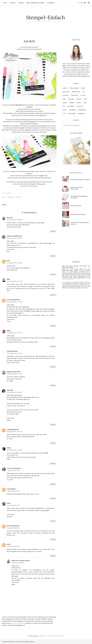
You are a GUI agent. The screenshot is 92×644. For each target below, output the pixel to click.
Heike (9, 331)
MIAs (86, 99)
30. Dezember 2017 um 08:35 (14, 220)
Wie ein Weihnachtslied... (78, 214)
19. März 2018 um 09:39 (18, 563)
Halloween (71, 106)
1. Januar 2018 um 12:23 (13, 471)
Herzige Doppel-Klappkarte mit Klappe (79, 197)
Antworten (53, 231)
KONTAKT (61, 636)
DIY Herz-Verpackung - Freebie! (80, 180)
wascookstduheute (13, 300)
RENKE (83, 88)
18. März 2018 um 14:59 (13, 546)
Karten (18, 197)
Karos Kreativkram (13, 526)
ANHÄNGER (73, 110)
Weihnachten (76, 92)
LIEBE (64, 99)
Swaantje (10, 390)
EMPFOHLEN (75, 95)
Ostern (83, 95)
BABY (85, 103)
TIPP (64, 114)
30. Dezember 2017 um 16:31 (14, 353)
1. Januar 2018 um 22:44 (13, 491)
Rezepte (79, 99)
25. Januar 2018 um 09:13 (13, 528)
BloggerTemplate (30, 642)
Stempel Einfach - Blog (13, 642)
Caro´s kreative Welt (14, 468)
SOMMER (72, 103)
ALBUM (65, 103)
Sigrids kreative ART (14, 372)
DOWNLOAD (81, 114)
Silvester (80, 106)
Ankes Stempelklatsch (14, 236)
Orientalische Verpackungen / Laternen (80, 223)
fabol (8, 503)
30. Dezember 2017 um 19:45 (14, 374)
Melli (8, 279)
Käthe (9, 448)
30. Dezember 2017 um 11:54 (14, 333)
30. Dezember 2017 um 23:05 (14, 450)
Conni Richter (11, 489)
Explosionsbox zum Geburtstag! (77, 188)
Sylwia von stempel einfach (21, 561)
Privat (65, 110)
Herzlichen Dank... (76, 206)
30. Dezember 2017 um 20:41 (14, 392)
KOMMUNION (82, 110)
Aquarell (11, 197)
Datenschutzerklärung (18, 623)
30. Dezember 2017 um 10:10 (14, 281)
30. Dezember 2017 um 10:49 (14, 302)
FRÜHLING (71, 99)
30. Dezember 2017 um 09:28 (14, 263)
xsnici (9, 544)
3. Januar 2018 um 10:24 (13, 505)
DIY (84, 92)
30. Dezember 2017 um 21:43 (14, 432)
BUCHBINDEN (72, 114)
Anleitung (66, 92)
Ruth (8, 261)
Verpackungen (74, 88)
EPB (64, 106)
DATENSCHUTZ (52, 636)
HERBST (79, 103)
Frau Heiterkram (12, 351)
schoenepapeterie (13, 429)
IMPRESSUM (43, 636)
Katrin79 (10, 218)
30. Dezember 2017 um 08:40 (14, 238)
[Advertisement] (76, 244)
